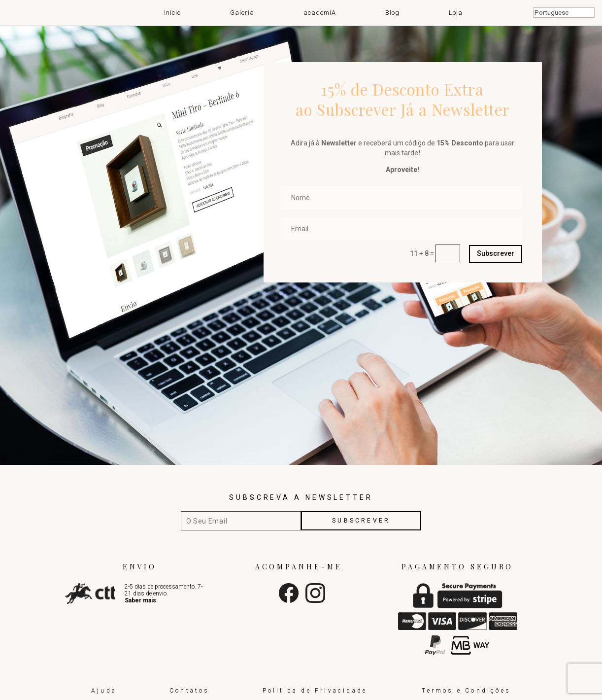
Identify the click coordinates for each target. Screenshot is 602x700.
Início (172, 12)
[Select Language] (564, 13)
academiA (320, 12)
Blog (392, 12)
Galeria (242, 12)
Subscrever (496, 253)
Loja (456, 12)
